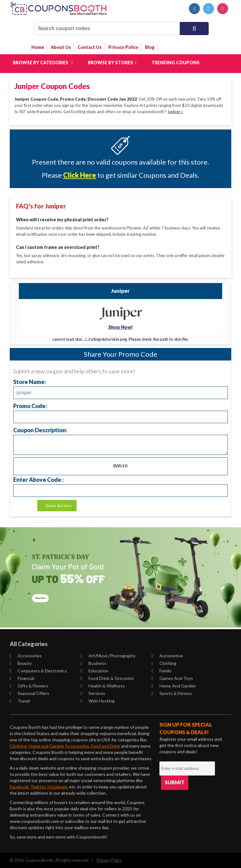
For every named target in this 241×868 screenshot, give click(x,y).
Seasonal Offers (29, 693)
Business (94, 663)
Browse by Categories (43, 63)
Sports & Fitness (172, 693)
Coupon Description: (40, 430)
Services (93, 693)
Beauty (21, 663)
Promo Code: (30, 405)
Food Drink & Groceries (107, 678)
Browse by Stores (112, 63)
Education (94, 670)
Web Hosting (98, 700)
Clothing (164, 663)
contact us (90, 47)
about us (61, 47)
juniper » (176, 112)
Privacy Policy (109, 860)
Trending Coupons (176, 63)
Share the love (59, 505)
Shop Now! (120, 327)
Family (161, 670)
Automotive (167, 655)
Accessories (26, 655)
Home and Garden (174, 685)
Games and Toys (172, 678)
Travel (20, 700)
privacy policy (123, 47)
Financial (22, 678)
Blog (150, 47)
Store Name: (30, 381)
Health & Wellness (103, 685)
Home (38, 47)
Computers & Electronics (38, 670)
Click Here (80, 175)
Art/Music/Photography (108, 655)
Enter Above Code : (38, 479)
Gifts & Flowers (29, 685)
